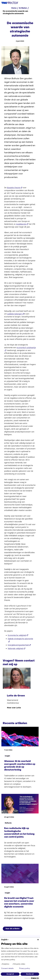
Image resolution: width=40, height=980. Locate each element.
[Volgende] (10, 671)
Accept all (10, 974)
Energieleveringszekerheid (19, 645)
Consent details (7, 969)
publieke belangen (16, 314)
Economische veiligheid (18, 635)
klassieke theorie (15, 188)
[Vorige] (5, 671)
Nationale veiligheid (17, 649)
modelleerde (22, 224)
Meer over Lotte (14, 718)
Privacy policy (25, 969)
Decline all (30, 974)
